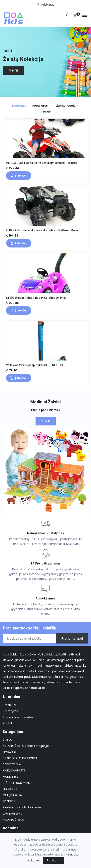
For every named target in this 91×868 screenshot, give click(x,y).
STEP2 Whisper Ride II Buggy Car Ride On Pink (36, 298)
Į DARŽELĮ (9, 801)
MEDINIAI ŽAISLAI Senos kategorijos (26, 746)
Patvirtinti (53, 860)
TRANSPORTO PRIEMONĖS (20, 758)
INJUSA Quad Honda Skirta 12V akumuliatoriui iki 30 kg (42, 163)
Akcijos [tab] (46, 112)
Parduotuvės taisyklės (18, 717)
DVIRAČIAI (9, 752)
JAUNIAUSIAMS (12, 814)
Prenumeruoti (72, 638)
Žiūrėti (46, 421)
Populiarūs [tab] (40, 106)
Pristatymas (11, 711)
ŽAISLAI (8, 740)
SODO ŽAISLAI (12, 764)
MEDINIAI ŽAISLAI (14, 820)
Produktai (9, 705)
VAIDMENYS (11, 777)
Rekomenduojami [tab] (66, 106)
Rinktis (14, 71)
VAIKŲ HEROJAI (13, 795)
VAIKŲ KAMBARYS (14, 770)
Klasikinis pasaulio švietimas (22, 807)
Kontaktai (10, 723)
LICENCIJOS (11, 789)
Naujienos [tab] (19, 106)
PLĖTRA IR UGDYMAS (16, 783)
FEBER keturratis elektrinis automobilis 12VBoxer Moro (42, 230)
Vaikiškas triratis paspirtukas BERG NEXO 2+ (35, 365)
